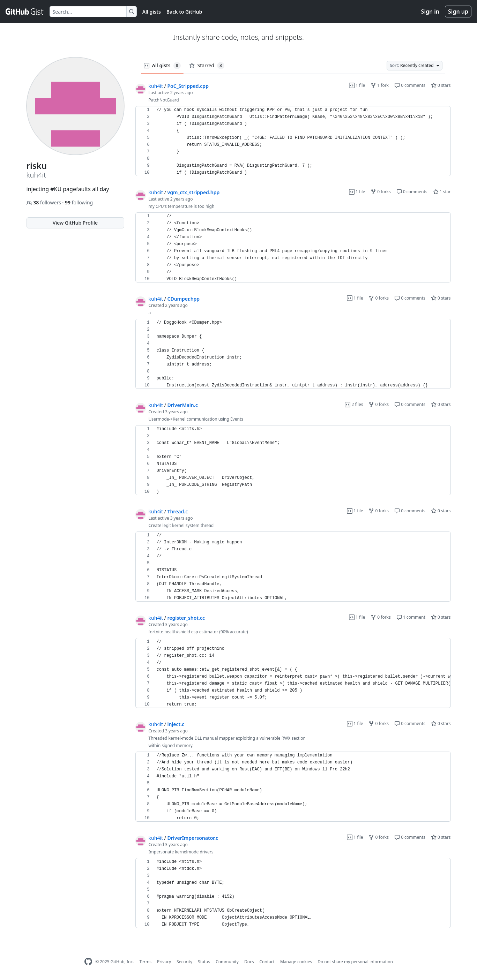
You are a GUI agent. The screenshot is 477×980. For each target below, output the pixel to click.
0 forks (381, 192)
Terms (145, 962)
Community (227, 962)
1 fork (380, 85)
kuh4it (156, 86)
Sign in (430, 12)
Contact (267, 962)
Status (204, 962)
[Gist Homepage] (25, 12)
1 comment (411, 617)
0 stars (441, 85)
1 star (442, 192)
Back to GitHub (184, 12)
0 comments (410, 85)
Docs (249, 962)
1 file (357, 85)
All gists (152, 12)
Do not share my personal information (355, 962)
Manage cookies (296, 962)
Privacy (164, 962)
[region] (293, 141)
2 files (354, 404)
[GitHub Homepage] (88, 962)
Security (184, 962)
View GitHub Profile (75, 223)
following (79, 202)
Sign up (458, 12)
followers (44, 202)
